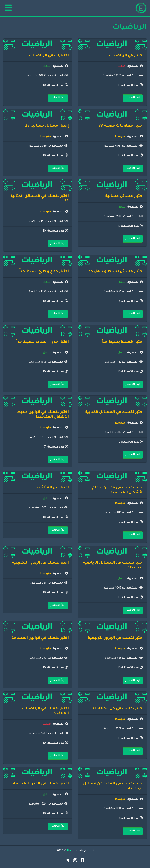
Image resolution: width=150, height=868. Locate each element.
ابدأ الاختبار (133, 98)
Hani (70, 851)
